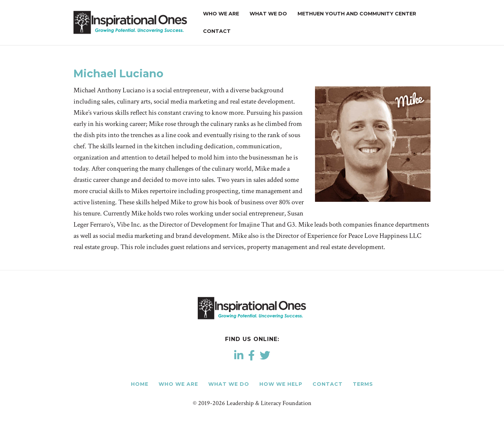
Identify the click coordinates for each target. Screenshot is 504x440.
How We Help (281, 384)
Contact (217, 31)
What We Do (268, 14)
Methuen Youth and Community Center (357, 14)
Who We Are (221, 14)
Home (140, 384)
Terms (363, 384)
